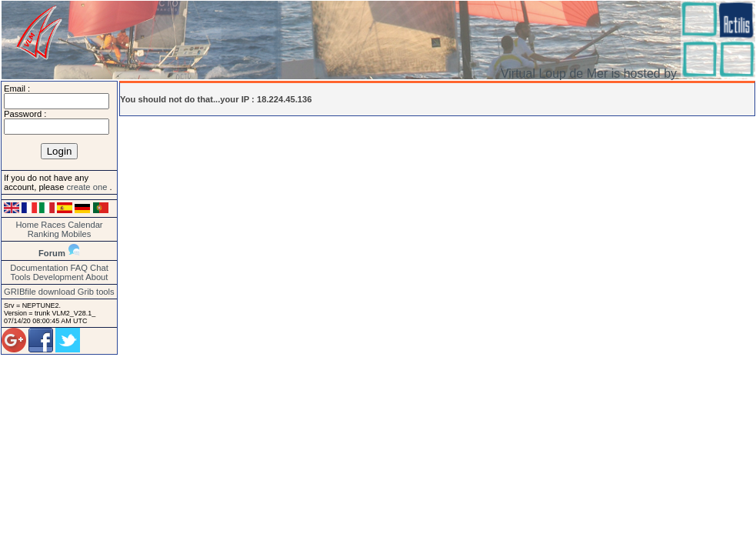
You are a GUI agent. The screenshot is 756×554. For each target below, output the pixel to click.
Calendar (85, 225)
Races (53, 225)
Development (58, 277)
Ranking (43, 234)
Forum (52, 253)
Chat (99, 268)
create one (88, 187)
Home (27, 225)
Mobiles (77, 234)
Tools (21, 277)
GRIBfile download (40, 292)
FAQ (79, 268)
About (97, 277)
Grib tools (96, 292)
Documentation (39, 268)
